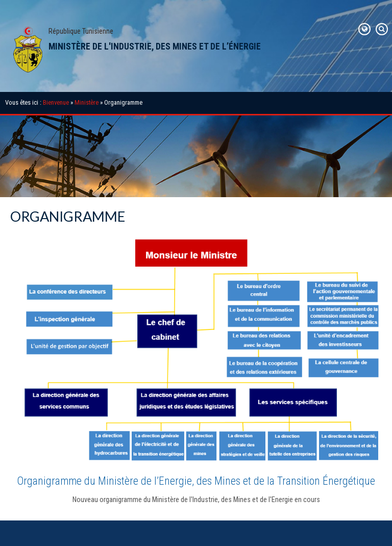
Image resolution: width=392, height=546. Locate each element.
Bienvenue (56, 102)
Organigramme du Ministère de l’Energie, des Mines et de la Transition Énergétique (196, 481)
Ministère (87, 102)
